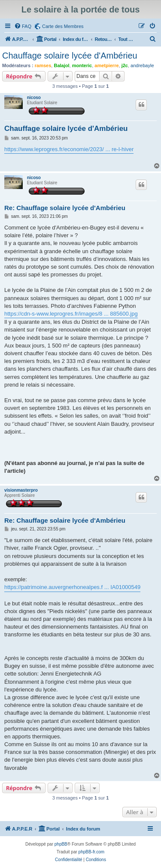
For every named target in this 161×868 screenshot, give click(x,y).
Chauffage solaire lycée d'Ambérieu (70, 56)
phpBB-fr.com (92, 852)
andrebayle (142, 65)
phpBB (61, 844)
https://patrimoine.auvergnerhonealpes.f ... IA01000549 (72, 587)
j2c (125, 65)
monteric (82, 65)
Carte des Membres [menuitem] (63, 26)
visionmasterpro (21, 490)
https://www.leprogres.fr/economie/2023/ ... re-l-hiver (69, 149)
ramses (43, 65)
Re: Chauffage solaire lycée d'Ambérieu (65, 208)
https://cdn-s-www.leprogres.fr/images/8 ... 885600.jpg (71, 314)
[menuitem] (23, 26)
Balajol (61, 65)
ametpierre (106, 65)
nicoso (34, 98)
